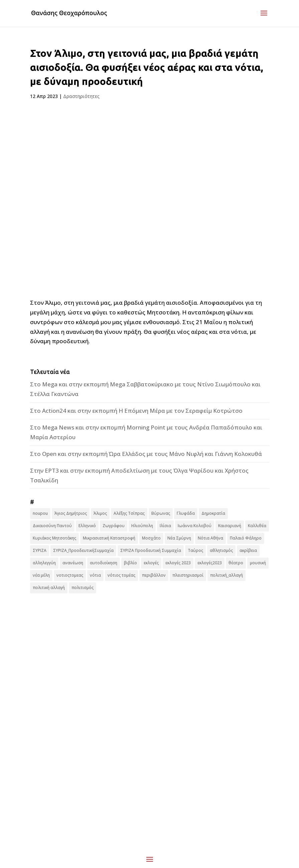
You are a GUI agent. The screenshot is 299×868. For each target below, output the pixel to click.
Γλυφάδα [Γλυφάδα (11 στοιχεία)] (186, 513)
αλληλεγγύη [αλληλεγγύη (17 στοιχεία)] (44, 563)
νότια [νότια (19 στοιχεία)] (95, 575)
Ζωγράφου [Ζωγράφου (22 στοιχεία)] (114, 526)
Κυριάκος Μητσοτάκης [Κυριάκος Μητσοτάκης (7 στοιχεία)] (54, 538)
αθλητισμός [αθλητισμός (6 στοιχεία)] (221, 550)
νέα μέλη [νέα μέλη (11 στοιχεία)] (41, 575)
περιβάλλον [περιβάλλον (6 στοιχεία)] (154, 575)
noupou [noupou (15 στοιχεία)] (40, 513)
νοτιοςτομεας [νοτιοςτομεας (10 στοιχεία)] (70, 575)
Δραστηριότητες (81, 96)
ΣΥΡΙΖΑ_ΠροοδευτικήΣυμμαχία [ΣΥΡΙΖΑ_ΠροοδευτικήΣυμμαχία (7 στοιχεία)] (83, 550)
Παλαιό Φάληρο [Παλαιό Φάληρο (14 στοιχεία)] (246, 538)
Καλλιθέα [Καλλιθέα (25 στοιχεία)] (257, 526)
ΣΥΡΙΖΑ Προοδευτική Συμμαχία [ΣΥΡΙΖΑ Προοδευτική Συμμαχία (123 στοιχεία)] (151, 550)
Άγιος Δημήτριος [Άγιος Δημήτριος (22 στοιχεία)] (71, 513)
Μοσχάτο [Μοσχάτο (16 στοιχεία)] (151, 538)
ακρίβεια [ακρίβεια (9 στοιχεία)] (248, 550)
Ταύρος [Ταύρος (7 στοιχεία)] (195, 550)
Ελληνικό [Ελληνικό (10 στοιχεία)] (87, 526)
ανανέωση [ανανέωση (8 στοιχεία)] (73, 563)
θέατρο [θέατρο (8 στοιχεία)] (236, 563)
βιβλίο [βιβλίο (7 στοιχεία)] (130, 563)
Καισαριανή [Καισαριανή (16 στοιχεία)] (230, 526)
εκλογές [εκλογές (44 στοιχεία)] (151, 563)
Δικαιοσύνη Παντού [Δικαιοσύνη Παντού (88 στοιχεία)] (52, 526)
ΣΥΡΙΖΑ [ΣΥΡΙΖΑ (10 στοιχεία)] (40, 550)
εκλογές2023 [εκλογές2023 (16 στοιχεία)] (210, 563)
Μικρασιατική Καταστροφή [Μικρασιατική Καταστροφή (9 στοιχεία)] (109, 538)
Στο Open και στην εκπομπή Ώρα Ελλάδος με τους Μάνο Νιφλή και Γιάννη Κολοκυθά (146, 454)
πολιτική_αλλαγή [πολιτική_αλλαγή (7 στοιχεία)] (227, 575)
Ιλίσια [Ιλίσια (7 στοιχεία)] (165, 526)
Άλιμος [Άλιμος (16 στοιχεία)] (100, 513)
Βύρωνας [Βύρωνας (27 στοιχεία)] (161, 513)
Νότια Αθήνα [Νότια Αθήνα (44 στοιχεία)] (210, 538)
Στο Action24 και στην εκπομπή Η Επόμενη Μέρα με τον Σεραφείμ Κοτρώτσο (136, 411)
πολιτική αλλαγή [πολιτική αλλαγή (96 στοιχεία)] (49, 588)
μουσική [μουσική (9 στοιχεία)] (258, 563)
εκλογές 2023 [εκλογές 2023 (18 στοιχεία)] (178, 563)
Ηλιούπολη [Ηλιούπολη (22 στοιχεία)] (142, 526)
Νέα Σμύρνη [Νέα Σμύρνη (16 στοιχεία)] (179, 538)
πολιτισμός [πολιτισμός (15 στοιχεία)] (83, 588)
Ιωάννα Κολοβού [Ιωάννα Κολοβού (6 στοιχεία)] (195, 526)
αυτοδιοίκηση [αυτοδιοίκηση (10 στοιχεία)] (104, 563)
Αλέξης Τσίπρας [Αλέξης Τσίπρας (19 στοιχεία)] (129, 513)
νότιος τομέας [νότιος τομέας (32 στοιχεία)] (121, 575)
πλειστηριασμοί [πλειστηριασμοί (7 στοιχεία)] (188, 575)
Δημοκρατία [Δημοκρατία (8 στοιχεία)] (213, 513)
